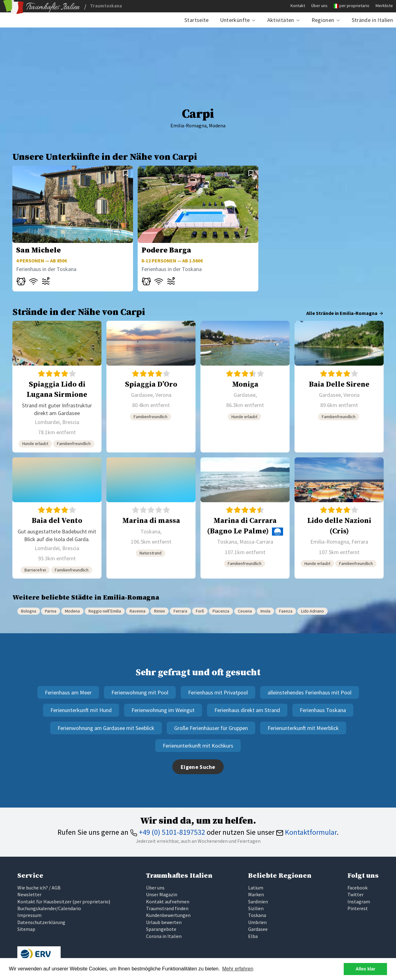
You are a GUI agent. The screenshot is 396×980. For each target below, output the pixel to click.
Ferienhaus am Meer (68, 692)
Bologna (29, 611)
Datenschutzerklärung (41, 922)
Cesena (245, 611)
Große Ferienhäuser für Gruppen (211, 728)
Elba (253, 936)
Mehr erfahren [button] (238, 969)
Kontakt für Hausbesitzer (44, 902)
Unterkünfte (235, 20)
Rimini (159, 611)
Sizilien (256, 908)
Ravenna (138, 611)
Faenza (286, 611)
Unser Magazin (162, 894)
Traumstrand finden (167, 908)
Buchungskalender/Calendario (49, 908)
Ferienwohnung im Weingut (163, 710)
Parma (51, 611)
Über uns (319, 6)
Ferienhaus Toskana (323, 710)
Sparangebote (161, 929)
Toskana (257, 915)
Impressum (29, 915)
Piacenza (221, 611)
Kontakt (298, 6)
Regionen (323, 20)
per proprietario (354, 6)
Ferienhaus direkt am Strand (247, 710)
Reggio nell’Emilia (105, 611)
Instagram (359, 902)
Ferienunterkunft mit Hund (81, 710)
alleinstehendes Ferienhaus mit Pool (310, 692)
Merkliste (384, 6)
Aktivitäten (281, 20)
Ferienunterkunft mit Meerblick (303, 728)
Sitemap (26, 929)
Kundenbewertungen (168, 915)
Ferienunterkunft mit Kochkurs (198, 746)
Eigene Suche (198, 767)
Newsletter (29, 894)
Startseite (197, 20)
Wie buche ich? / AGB (39, 888)
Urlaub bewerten (164, 922)
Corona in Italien (164, 936)
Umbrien (257, 922)
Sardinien (258, 902)
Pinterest (358, 908)
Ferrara (180, 611)
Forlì (200, 611)
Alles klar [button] (365, 969)
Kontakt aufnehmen (168, 902)
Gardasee (258, 929)
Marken (256, 894)
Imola (265, 611)
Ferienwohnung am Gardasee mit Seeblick (106, 728)
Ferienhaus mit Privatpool (218, 692)
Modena (72, 611)
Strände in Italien (372, 20)
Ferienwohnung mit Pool (140, 692)
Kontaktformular (306, 832)
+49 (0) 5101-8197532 (168, 832)
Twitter (355, 894)
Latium (256, 888)
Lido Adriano (312, 611)
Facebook (357, 888)
